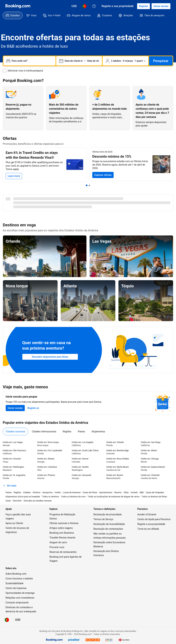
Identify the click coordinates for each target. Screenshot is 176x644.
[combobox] (32, 61)
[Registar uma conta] (144, 6)
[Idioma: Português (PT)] (84, 6)
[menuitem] (13, 15)
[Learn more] (14, 176)
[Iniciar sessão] (161, 6)
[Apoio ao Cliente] (94, 6)
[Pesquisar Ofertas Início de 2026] (103, 175)
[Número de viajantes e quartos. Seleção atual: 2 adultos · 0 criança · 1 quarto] (125, 61)
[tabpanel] (88, 465)
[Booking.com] (18, 6)
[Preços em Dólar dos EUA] (74, 6)
